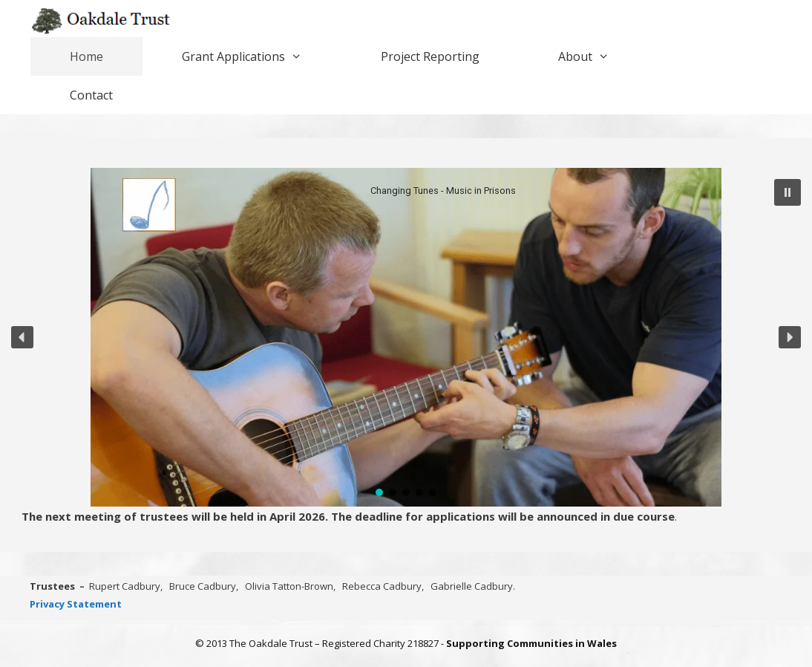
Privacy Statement (76, 604)
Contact (91, 95)
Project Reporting (430, 56)
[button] (788, 192)
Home (86, 56)
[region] (406, 337)
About (603, 56)
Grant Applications (262, 56)
